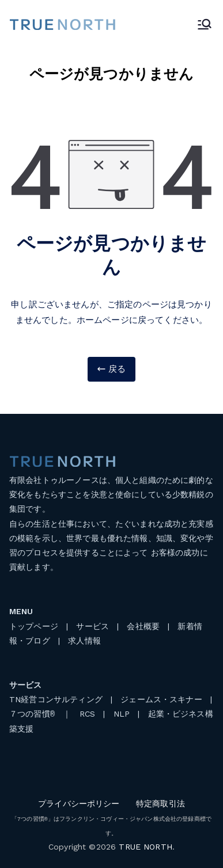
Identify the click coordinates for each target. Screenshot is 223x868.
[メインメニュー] (205, 24)
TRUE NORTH (145, 847)
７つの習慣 (32, 714)
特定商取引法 (160, 804)
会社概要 (143, 626)
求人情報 (84, 641)
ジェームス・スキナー (161, 699)
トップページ (34, 626)
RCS (87, 714)
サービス (92, 626)
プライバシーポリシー (79, 804)
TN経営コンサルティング (56, 699)
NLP (122, 714)
